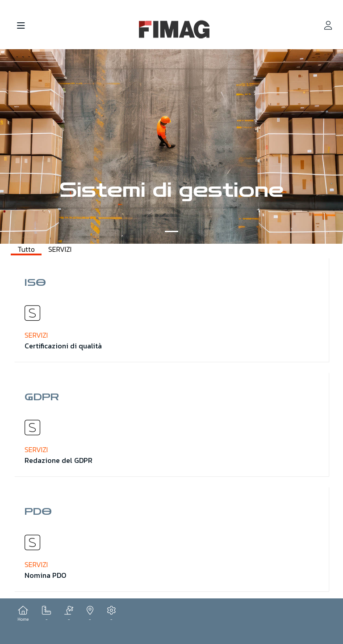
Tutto (26, 249)
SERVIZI (60, 249)
